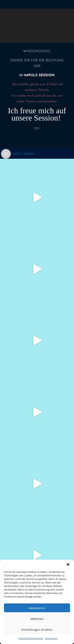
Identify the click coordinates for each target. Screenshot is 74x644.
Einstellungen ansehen (37, 629)
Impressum (51, 638)
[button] (68, 564)
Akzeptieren (37, 608)
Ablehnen (37, 619)
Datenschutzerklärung (31, 638)
